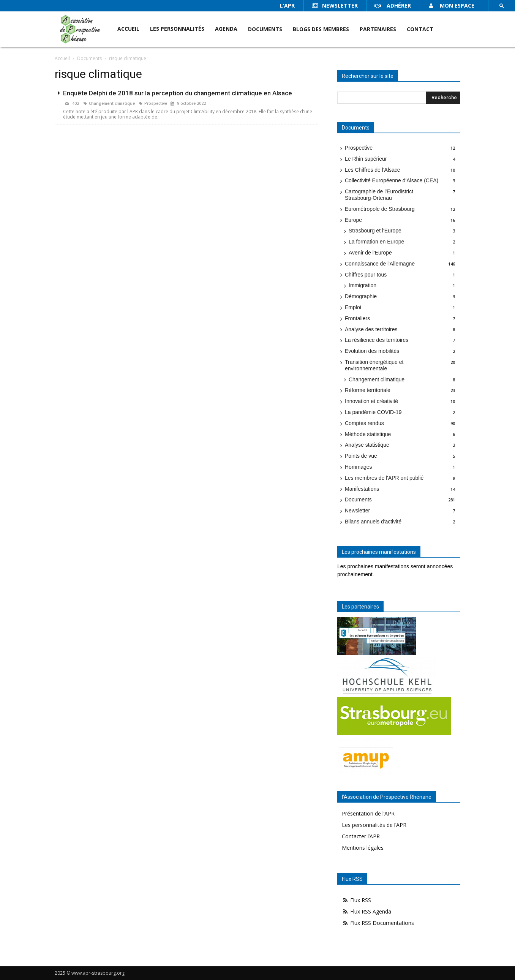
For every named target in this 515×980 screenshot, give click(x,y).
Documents (265, 29)
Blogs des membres (321, 29)
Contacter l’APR (361, 836)
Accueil (128, 29)
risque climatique (128, 58)
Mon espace (451, 6)
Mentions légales (363, 848)
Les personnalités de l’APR (374, 825)
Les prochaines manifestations (379, 552)
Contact (420, 29)
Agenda (226, 29)
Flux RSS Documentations (378, 923)
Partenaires (378, 29)
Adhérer (393, 6)
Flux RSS (356, 900)
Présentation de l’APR (368, 813)
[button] (502, 6)
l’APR (287, 6)
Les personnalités (177, 29)
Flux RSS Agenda (367, 911)
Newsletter (335, 6)
